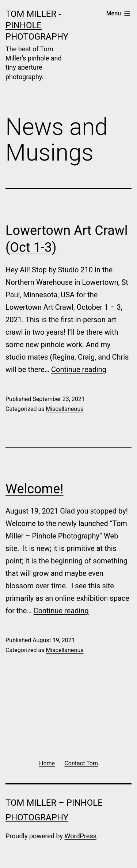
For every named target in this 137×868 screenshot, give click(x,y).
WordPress (81, 836)
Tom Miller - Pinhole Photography (37, 25)
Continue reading (79, 369)
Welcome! (35, 489)
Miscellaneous (64, 409)
